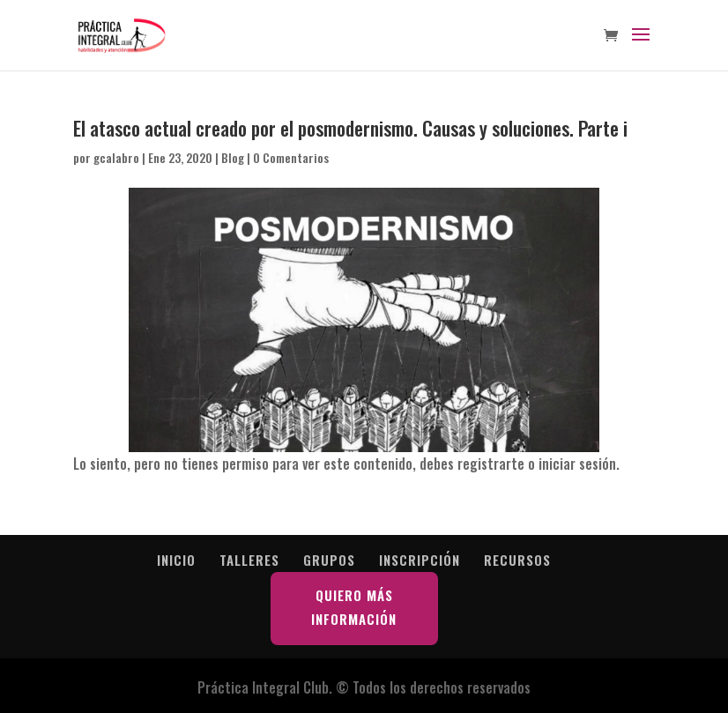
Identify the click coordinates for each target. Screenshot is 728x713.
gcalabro (116, 157)
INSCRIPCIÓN (420, 560)
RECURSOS (517, 560)
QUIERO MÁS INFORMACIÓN (354, 607)
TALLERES (249, 560)
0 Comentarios (291, 157)
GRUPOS (329, 560)
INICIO (176, 560)
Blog (233, 157)
